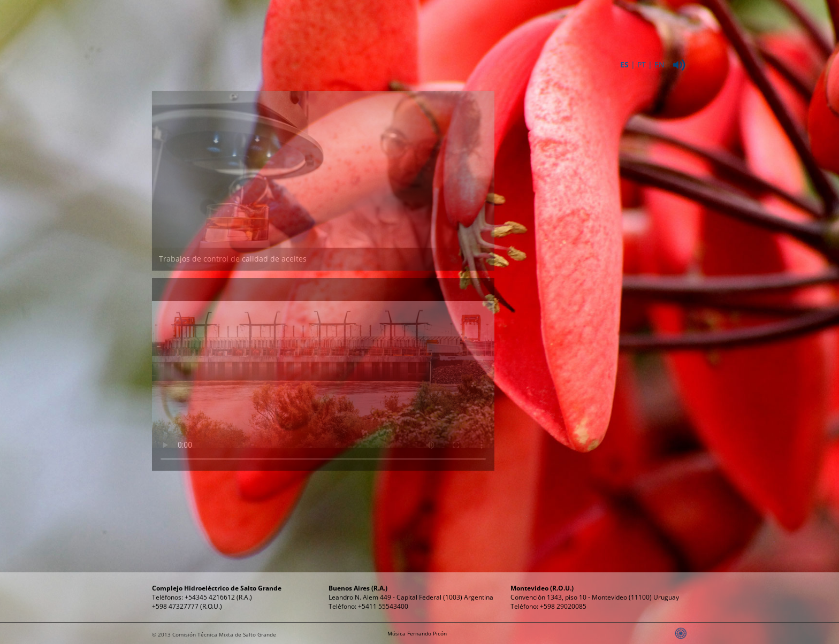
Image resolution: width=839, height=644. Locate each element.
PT (642, 64)
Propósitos (543, 21)
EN (659, 64)
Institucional (322, 21)
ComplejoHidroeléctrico (396, 26)
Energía (469, 21)
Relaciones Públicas (616, 26)
